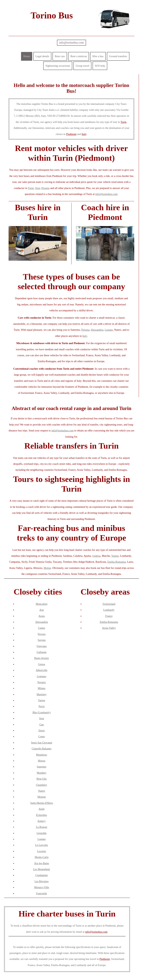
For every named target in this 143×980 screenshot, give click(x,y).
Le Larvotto (42, 845)
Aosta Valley (109, 628)
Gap (42, 725)
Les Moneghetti (42, 869)
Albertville (42, 670)
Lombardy (109, 610)
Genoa (42, 664)
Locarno (42, 851)
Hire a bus (98, 56)
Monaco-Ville (42, 887)
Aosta (42, 616)
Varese (42, 700)
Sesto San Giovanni (42, 743)
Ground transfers (118, 56)
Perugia (45, 188)
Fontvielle (42, 893)
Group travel (82, 66)
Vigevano (42, 646)
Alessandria (97, 330)
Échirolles (42, 815)
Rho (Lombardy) (42, 712)
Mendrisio (42, 755)
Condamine (42, 875)
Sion (37, 188)
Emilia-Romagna (117, 562)
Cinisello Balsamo (42, 749)
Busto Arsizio (42, 658)
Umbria (96, 556)
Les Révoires (42, 881)
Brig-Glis (42, 779)
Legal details (42, 56)
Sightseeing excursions (58, 66)
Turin (123, 122)
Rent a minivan (79, 56)
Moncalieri (42, 604)
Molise (47, 568)
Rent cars (60, 56)
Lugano (109, 330)
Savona (42, 640)
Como (42, 736)
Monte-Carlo (42, 857)
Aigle (42, 809)
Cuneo (42, 628)
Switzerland (109, 604)
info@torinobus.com (72, 43)
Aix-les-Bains (42, 863)
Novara (42, 634)
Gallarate (42, 652)
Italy (84, 134)
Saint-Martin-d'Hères (42, 803)
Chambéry (42, 785)
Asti (42, 610)
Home (27, 56)
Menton (42, 797)
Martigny (42, 694)
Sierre (42, 730)
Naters (42, 791)
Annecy (42, 821)
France (109, 616)
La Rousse (42, 827)
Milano (42, 688)
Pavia (42, 706)
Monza (42, 761)
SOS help (100, 66)
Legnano (42, 676)
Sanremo (42, 767)
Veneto (115, 556)
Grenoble (42, 833)
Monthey (42, 773)
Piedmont (71, 134)
